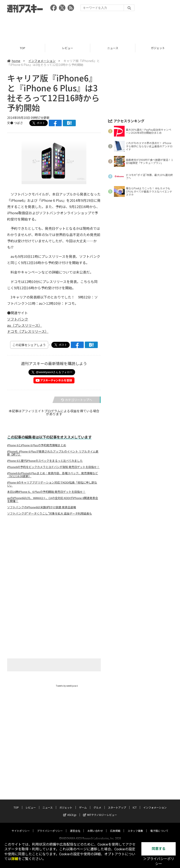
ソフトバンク (18, 319)
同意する (159, 849)
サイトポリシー (21, 830)
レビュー (68, 48)
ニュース (113, 48)
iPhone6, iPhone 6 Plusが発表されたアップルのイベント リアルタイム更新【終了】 (53, 453)
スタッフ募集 (135, 830)
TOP (23, 48)
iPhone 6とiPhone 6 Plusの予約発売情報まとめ (37, 445)
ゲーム (83, 806)
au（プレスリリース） (24, 325)
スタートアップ (117, 806)
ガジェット (66, 806)
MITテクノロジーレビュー (100, 814)
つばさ (18, 123)
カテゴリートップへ (77, 400)
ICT (135, 806)
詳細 (15, 859)
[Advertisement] (90, 27)
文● (10, 123)
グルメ (97, 806)
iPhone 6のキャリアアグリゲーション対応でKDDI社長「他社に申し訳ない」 (52, 484)
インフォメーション (42, 61)
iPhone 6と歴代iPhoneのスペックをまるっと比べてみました (45, 461)
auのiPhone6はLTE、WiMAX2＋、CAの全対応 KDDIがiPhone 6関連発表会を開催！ (53, 499)
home (14, 61)
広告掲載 (115, 830)
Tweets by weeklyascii (67, 686)
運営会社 (75, 830)
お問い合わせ (95, 830)
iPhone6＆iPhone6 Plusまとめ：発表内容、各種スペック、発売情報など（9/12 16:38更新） (53, 475)
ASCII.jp (70, 814)
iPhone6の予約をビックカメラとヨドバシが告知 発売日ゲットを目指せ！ (53, 467)
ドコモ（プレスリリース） (28, 331)
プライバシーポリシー (50, 830)
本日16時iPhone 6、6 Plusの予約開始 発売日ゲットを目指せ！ (46, 492)
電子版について (159, 830)
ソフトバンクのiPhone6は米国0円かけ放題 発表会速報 (42, 507)
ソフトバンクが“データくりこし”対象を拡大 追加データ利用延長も (50, 513)
